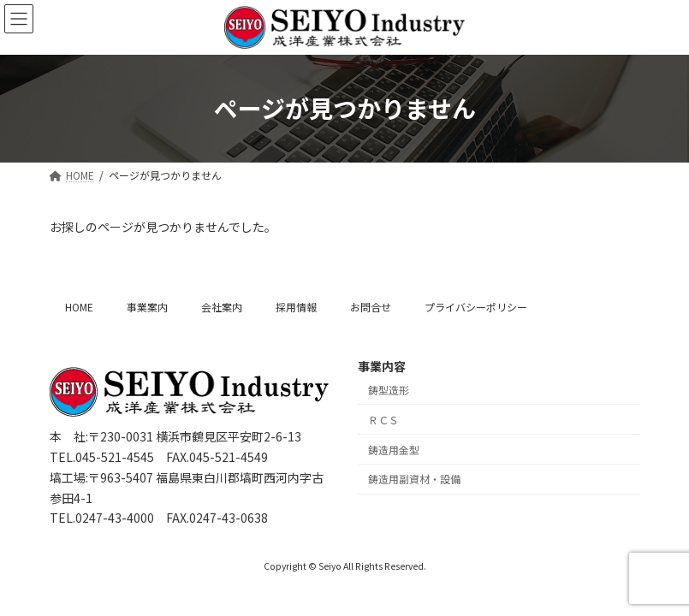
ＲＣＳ (383, 420)
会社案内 (222, 307)
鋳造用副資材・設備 (414, 479)
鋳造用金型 (394, 449)
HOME (79, 307)
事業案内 (147, 307)
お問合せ (371, 307)
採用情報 (296, 307)
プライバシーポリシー (476, 307)
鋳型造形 (389, 390)
